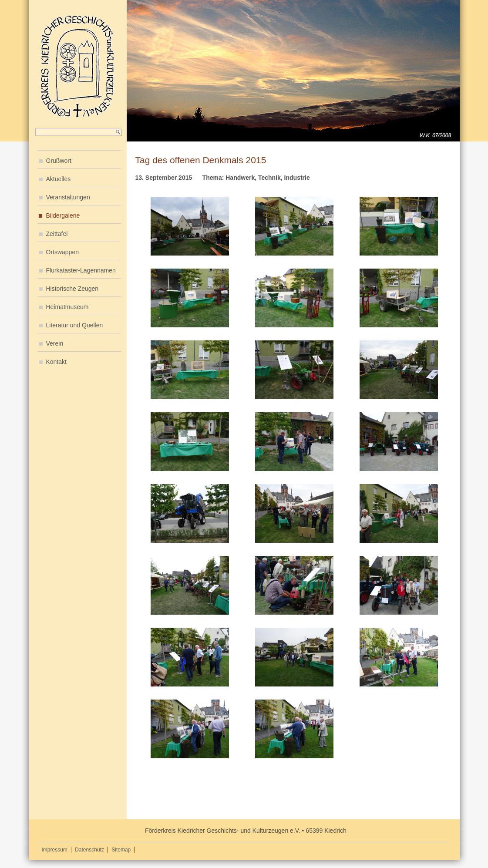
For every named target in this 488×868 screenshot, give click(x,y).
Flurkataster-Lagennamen (81, 270)
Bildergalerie (63, 215)
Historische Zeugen (72, 289)
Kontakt (56, 362)
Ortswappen (62, 252)
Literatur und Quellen (75, 325)
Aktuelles (59, 179)
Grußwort (59, 161)
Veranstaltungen (68, 197)
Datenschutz (89, 850)
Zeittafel (57, 234)
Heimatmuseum (67, 307)
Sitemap (121, 850)
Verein (55, 343)
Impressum (55, 850)
